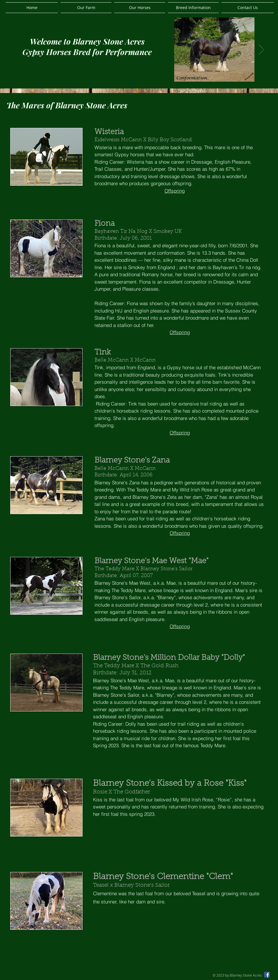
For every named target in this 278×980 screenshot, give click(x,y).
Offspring (175, 191)
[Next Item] (261, 49)
